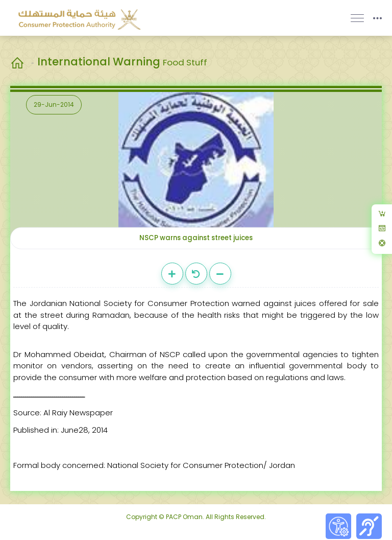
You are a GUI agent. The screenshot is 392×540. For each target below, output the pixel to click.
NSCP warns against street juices (196, 238)
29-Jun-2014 (54, 104)
